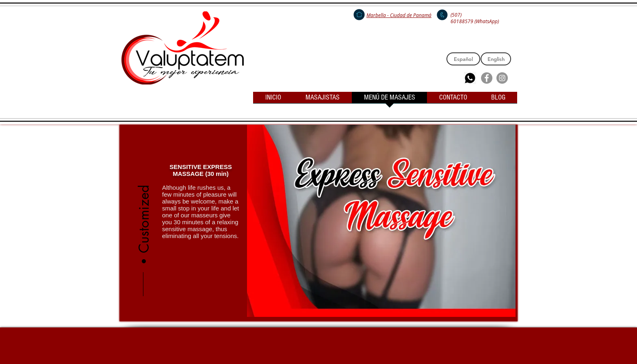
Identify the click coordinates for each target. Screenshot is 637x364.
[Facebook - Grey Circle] (487, 78)
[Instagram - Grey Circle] (502, 78)
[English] (496, 59)
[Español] (463, 59)
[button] (144, 201)
